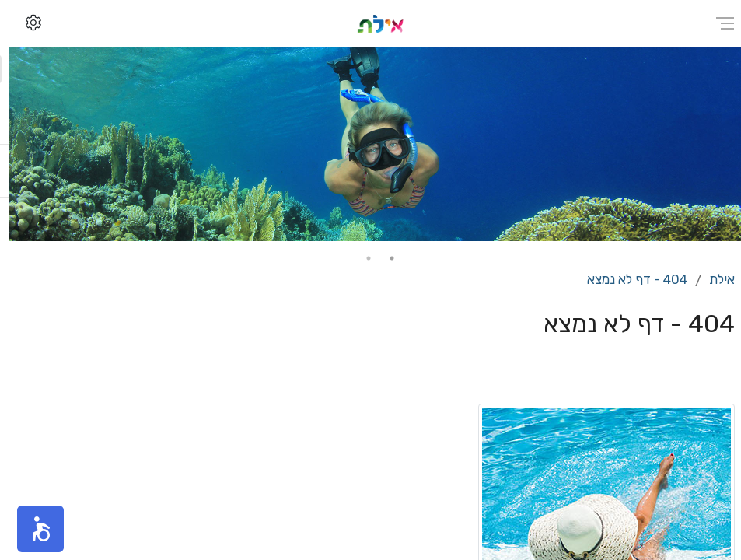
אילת (713, 279)
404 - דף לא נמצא (628, 279)
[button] (31, 529)
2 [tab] (359, 258)
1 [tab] (383, 258)
